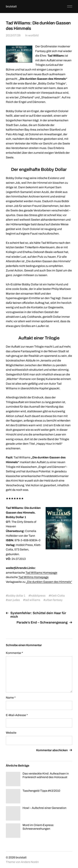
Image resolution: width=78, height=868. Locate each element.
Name (11, 698)
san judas (14, 600)
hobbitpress (38, 596)
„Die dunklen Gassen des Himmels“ (49, 582)
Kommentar (14, 653)
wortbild (33, 35)
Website (11, 733)
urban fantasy (54, 600)
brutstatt (11, 6)
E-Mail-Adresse (17, 715)
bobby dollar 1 (16, 596)
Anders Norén (30, 862)
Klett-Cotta (58, 596)
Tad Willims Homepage (33, 577)
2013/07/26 (13, 35)
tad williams (32, 600)
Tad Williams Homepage (41, 573)
